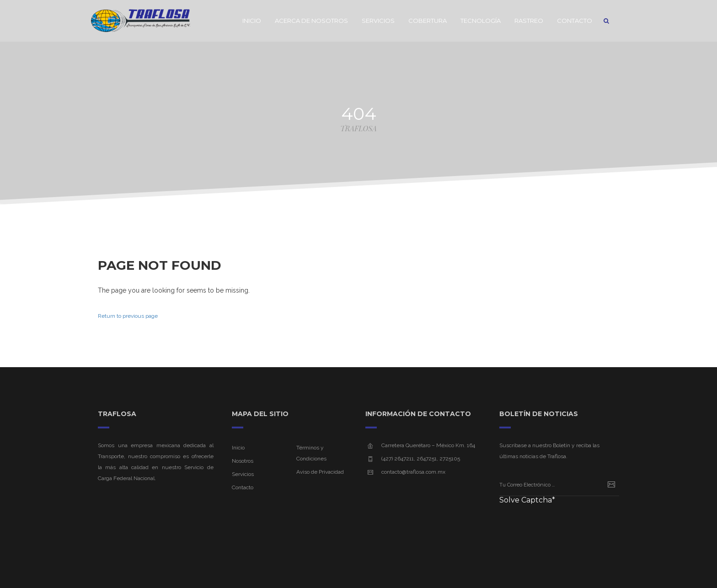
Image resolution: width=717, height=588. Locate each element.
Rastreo (529, 21)
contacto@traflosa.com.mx (413, 472)
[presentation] (569, 527)
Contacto (575, 21)
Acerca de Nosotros (311, 21)
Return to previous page (128, 316)
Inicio (252, 21)
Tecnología (481, 21)
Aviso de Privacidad (320, 472)
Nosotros (243, 461)
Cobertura (428, 21)
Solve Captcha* (527, 500)
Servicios (378, 21)
